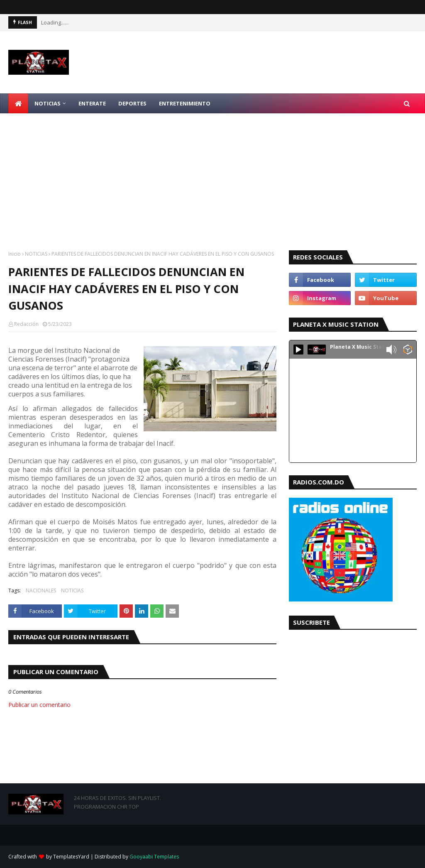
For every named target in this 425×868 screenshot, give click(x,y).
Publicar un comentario (39, 705)
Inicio (15, 254)
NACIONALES (41, 590)
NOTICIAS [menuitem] (48, 103)
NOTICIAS (36, 254)
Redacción (26, 324)
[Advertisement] (212, 176)
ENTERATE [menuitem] (92, 103)
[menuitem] (18, 103)
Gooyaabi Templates (154, 857)
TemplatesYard (71, 857)
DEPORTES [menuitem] (132, 103)
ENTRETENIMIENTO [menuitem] (185, 103)
